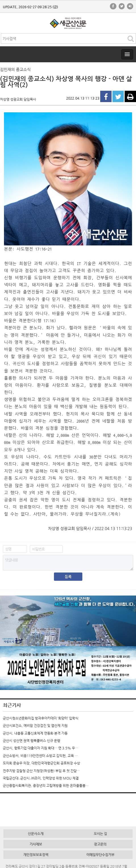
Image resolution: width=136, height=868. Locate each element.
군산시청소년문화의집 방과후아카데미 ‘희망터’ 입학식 (41, 718)
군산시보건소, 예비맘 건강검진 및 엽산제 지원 (35, 726)
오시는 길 (100, 834)
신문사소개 (36, 834)
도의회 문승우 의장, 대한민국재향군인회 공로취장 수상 (41, 763)
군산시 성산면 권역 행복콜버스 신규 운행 (32, 741)
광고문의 (100, 844)
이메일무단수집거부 (100, 855)
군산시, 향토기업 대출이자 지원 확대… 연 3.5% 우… (40, 748)
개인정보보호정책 (36, 855)
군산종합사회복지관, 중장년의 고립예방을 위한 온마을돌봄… (46, 786)
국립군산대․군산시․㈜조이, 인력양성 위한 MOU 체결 (41, 778)
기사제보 (36, 844)
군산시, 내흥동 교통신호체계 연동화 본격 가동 (35, 733)
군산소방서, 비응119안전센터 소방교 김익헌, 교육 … (40, 756)
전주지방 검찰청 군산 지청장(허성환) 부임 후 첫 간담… (41, 771)
